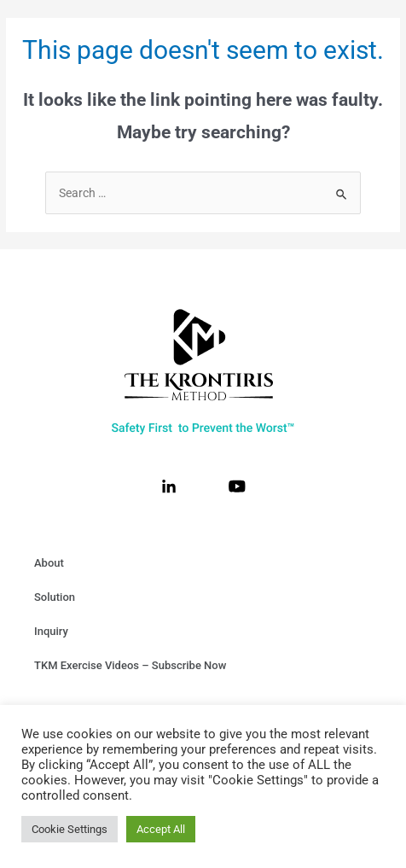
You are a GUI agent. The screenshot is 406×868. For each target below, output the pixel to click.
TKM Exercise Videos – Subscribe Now (130, 665)
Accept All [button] (161, 829)
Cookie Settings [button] (70, 829)
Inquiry (51, 631)
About (49, 563)
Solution (55, 597)
